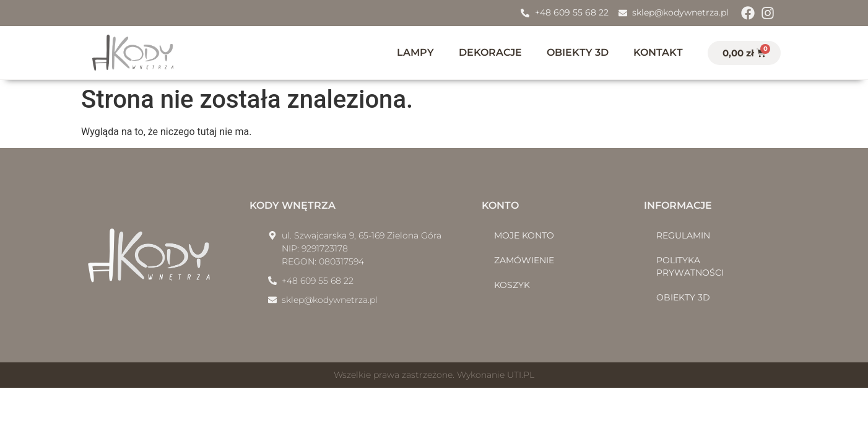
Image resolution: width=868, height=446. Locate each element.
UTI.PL (521, 375)
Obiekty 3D (578, 52)
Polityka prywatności (690, 266)
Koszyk (512, 285)
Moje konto (524, 235)
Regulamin (683, 235)
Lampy (415, 52)
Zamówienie (524, 260)
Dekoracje (490, 52)
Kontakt (658, 52)
